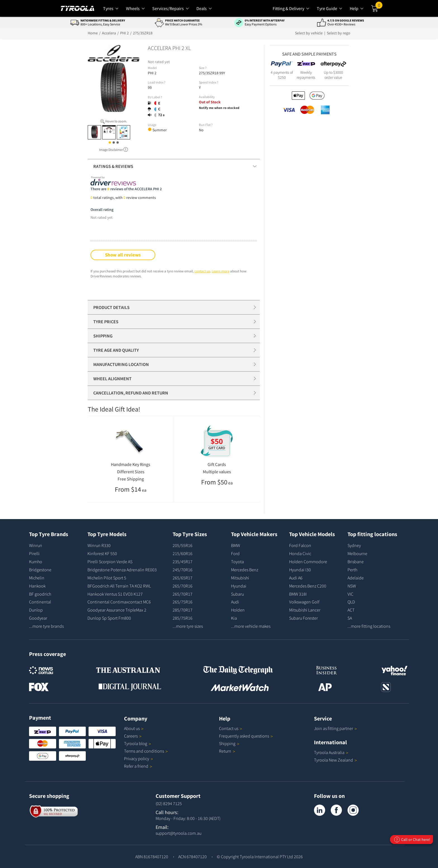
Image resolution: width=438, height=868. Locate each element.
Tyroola (138, 743)
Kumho (36, 562)
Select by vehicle (309, 33)
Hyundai (239, 586)
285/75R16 (183, 618)
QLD (351, 602)
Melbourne (357, 553)
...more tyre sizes (188, 626)
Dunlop (36, 610)
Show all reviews (123, 255)
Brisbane (356, 562)
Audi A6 (296, 578)
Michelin (37, 578)
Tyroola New (335, 760)
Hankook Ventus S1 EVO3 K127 (115, 594)
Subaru (237, 594)
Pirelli (34, 553)
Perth (352, 570)
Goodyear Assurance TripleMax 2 (117, 610)
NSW (352, 586)
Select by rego (339, 33)
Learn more (221, 271)
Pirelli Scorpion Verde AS (110, 562)
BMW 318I (298, 594)
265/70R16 (183, 586)
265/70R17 (183, 594)
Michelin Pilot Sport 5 (107, 578)
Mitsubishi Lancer (305, 610)
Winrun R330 (99, 545)
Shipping (227, 743)
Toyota (237, 562)
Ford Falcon (300, 545)
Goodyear (38, 618)
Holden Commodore (308, 562)
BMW (235, 545)
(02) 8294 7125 (169, 803)
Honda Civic (300, 553)
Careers (131, 736)
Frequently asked (246, 736)
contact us (202, 271)
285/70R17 (183, 610)
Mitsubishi (240, 578)
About (134, 728)
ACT (351, 610)
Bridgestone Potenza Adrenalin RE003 (122, 570)
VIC (350, 594)
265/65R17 (183, 578)
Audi (235, 602)
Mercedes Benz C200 (308, 586)
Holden (238, 610)
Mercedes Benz (245, 570)
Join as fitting (335, 728)
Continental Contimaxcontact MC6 (119, 602)
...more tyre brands (46, 626)
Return (225, 751)
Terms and (146, 751)
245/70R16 (183, 570)
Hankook (37, 586)
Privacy (139, 758)
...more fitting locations (369, 626)
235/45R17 (183, 562)
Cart (379, 6)
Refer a (138, 766)
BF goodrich (40, 594)
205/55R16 (183, 545)
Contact (231, 728)
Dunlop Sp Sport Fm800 (109, 618)
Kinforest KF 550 (102, 553)
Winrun (36, 545)
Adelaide (356, 578)
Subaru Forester (303, 618)
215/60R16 (183, 553)
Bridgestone (40, 570)
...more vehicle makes (251, 626)
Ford (235, 553)
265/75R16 (183, 602)
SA (350, 618)
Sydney (354, 545)
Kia (234, 618)
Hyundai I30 (300, 570)
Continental (40, 602)
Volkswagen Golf (304, 602)
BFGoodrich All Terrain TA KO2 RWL (119, 586)
